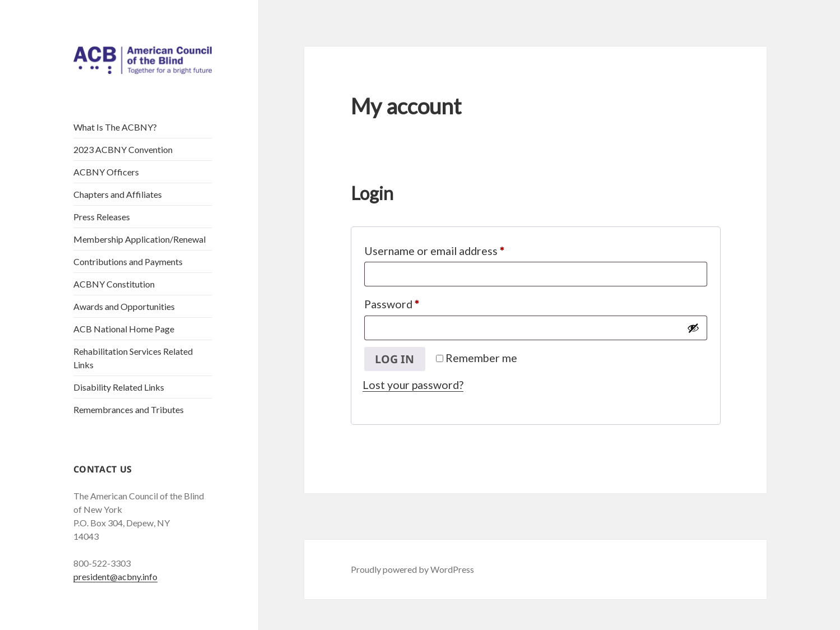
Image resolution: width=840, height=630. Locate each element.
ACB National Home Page (124, 329)
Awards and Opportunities (124, 306)
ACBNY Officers (106, 172)
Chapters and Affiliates (118, 194)
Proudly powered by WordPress (412, 569)
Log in (395, 359)
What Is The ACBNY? (115, 127)
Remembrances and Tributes (129, 409)
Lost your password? (413, 385)
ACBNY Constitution (114, 284)
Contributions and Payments (128, 261)
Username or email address (456, 249)
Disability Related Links (119, 387)
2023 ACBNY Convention (123, 149)
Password (414, 302)
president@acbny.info (115, 576)
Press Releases (102, 217)
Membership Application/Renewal (140, 239)
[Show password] (693, 328)
